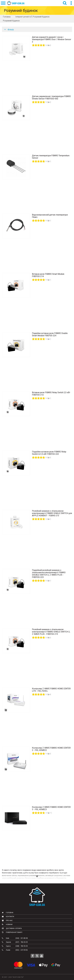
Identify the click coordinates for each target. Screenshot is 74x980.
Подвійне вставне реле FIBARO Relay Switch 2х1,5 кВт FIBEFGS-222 (49, 453)
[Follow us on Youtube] (41, 956)
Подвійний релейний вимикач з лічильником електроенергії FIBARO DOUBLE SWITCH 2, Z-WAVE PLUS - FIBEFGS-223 (49, 574)
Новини (7, 924)
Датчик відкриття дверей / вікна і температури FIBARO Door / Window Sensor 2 (52, 39)
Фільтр (9, 30)
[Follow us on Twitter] (37, 956)
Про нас (7, 920)
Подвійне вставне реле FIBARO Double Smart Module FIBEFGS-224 (50, 334)
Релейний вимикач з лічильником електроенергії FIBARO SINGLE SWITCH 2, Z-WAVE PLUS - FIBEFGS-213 (51, 632)
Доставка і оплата (12, 928)
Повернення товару (12, 932)
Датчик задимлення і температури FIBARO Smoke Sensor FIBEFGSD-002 (51, 97)
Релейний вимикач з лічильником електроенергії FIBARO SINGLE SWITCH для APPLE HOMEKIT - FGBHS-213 (52, 513)
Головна (8, 913)
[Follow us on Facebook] (33, 956)
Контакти (8, 917)
